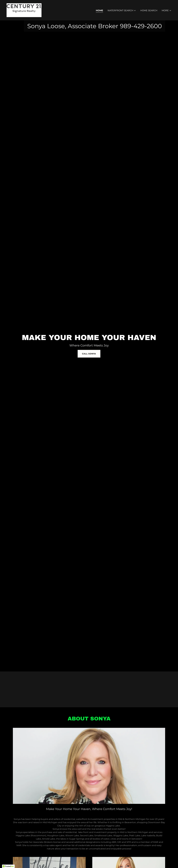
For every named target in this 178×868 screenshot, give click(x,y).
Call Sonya (89, 354)
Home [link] (99, 10)
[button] (122, 11)
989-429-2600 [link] (141, 26)
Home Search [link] (149, 10)
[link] (24, 10)
